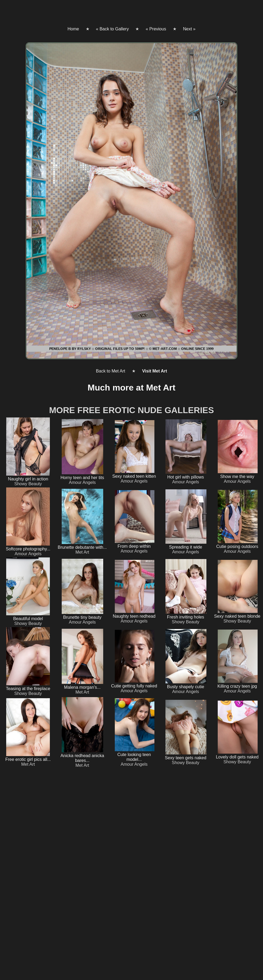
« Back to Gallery (112, 29)
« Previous (156, 29)
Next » (189, 29)
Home (73, 29)
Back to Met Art (110, 371)
